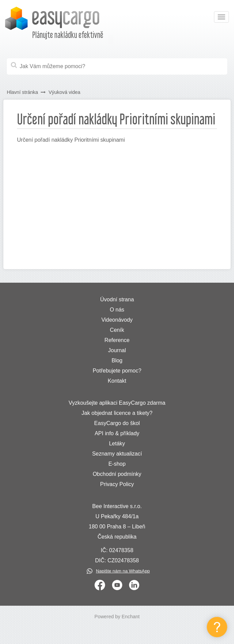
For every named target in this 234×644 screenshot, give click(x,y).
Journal (117, 350)
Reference (117, 340)
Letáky (117, 444)
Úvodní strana (117, 299)
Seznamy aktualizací (117, 454)
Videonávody (117, 320)
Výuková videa (65, 92)
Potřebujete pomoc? (117, 371)
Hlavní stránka (22, 92)
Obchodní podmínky (117, 474)
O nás (117, 310)
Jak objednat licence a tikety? (117, 413)
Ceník (117, 330)
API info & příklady (117, 433)
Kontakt (117, 381)
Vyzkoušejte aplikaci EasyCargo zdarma (117, 403)
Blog (117, 360)
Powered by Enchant (117, 617)
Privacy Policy (117, 484)
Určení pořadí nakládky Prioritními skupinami (71, 140)
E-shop (117, 464)
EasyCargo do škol (117, 423)
